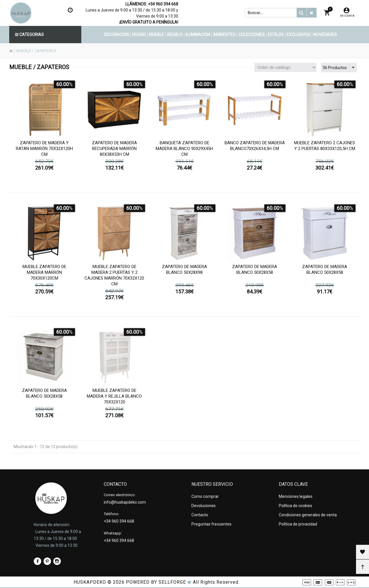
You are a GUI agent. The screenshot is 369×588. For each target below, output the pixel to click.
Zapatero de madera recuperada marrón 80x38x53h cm (114, 153)
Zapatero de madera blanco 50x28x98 (184, 274)
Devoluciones (204, 504)
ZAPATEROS (50, 51)
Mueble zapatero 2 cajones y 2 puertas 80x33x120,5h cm (325, 151)
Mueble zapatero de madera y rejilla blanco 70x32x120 (114, 401)
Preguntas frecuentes (211, 519)
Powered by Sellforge (156, 582)
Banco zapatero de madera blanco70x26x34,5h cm (255, 151)
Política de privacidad (298, 519)
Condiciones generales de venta (308, 511)
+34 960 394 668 (163, 4)
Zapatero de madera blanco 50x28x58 (255, 274)
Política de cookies (295, 504)
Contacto (200, 511)
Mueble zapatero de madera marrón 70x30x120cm (44, 277)
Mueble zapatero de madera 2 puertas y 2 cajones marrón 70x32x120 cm (114, 280)
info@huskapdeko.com (125, 502)
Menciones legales (296, 496)
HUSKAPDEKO (90, 582)
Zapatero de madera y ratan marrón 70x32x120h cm (44, 153)
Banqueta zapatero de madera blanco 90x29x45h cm (184, 153)
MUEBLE (25, 51)
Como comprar (205, 496)
